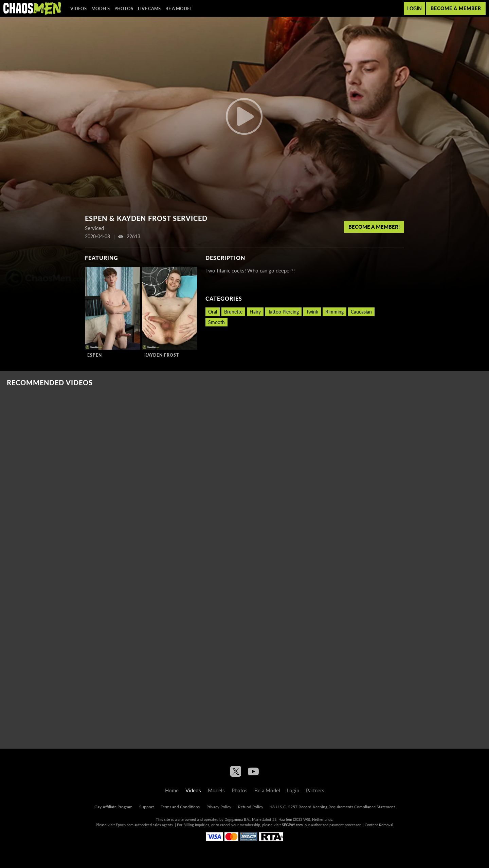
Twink (312, 312)
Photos (124, 8)
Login (414, 8)
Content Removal (379, 825)
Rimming (334, 312)
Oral (213, 312)
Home (172, 790)
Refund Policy (251, 807)
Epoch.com (125, 825)
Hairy (255, 312)
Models (101, 8)
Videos (78, 8)
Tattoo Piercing (283, 312)
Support (147, 807)
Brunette (233, 312)
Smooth (216, 322)
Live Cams (149, 8)
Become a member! (374, 227)
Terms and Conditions (180, 807)
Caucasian (361, 312)
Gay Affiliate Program (113, 807)
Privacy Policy (219, 807)
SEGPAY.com (292, 825)
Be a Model (179, 8)
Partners (315, 790)
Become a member (456, 8)
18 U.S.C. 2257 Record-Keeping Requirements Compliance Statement (332, 807)
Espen (95, 355)
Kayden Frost (162, 355)
